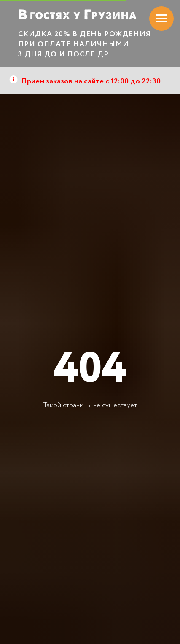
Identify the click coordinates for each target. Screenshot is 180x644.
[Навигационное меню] (161, 19)
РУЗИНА (114, 16)
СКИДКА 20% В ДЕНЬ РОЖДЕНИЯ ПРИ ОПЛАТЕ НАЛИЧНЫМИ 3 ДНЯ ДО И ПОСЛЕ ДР (85, 44)
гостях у (55, 15)
